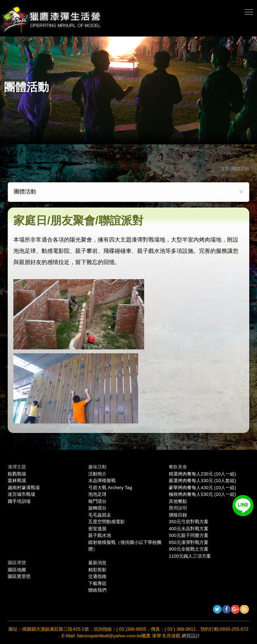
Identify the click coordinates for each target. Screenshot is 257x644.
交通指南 (97, 576)
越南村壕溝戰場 (24, 488)
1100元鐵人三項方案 (190, 556)
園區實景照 (19, 576)
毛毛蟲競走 (100, 515)
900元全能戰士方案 (189, 549)
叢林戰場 (17, 481)
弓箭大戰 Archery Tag (110, 488)
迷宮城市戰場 (21, 494)
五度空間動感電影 (107, 522)
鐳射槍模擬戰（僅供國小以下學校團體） (125, 546)
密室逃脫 (97, 529)
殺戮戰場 (17, 474)
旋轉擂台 (97, 508)
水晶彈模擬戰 (102, 481)
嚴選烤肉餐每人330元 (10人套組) (202, 481)
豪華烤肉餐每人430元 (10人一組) (202, 488)
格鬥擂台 (97, 501)
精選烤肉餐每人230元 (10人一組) (202, 474)
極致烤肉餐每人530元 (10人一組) (202, 494)
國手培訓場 (19, 501)
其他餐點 (178, 501)
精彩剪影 (97, 570)
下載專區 (97, 583)
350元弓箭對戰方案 (189, 522)
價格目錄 (178, 515)
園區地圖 (17, 570)
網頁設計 (191, 636)
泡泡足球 (97, 494)
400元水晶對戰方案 (189, 529)
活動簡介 (97, 474)
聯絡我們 (97, 590)
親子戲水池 (100, 535)
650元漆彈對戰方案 (189, 542)
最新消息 (97, 563)
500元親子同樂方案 (189, 535)
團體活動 (25, 192)
